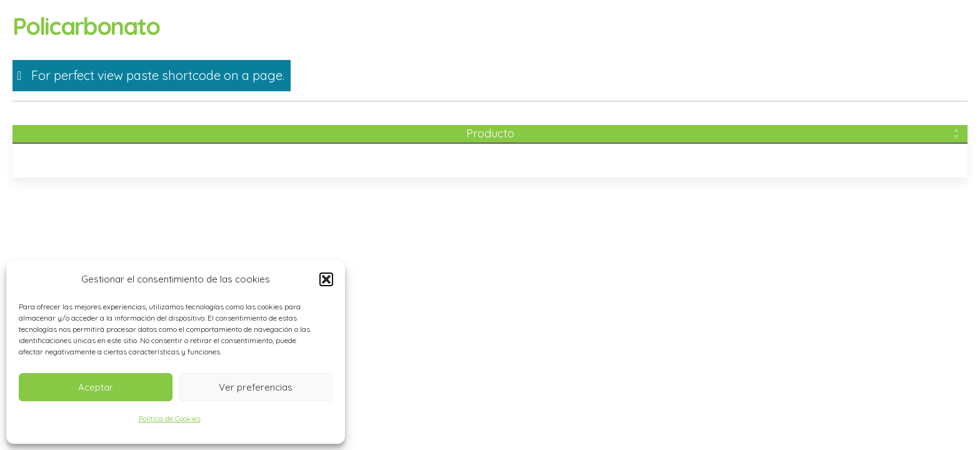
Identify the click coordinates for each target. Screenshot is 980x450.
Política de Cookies (170, 418)
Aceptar (96, 387)
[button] (326, 279)
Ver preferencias (256, 387)
